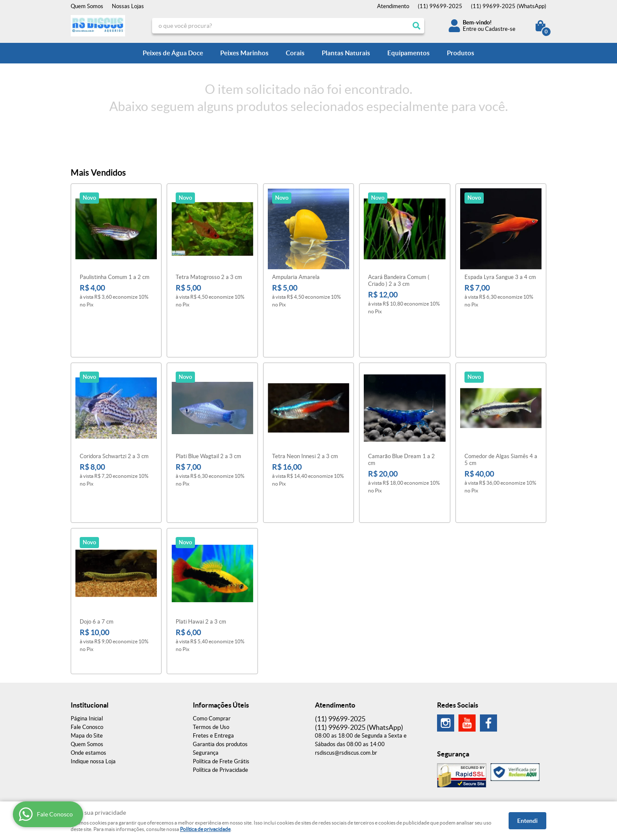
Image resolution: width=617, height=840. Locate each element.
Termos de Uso (211, 663)
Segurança (206, 689)
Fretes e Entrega (213, 672)
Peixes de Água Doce (173, 53)
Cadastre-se (500, 29)
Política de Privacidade (220, 706)
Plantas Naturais (346, 53)
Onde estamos (88, 689)
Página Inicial (87, 655)
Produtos (461, 53)
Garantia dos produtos (220, 680)
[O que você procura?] (416, 26)
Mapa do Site (87, 672)
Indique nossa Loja (93, 697)
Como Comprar (212, 655)
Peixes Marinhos (244, 53)
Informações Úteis (221, 641)
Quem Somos (87, 6)
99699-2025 (440, 6)
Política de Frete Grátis (221, 697)
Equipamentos (409, 53)
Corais (295, 53)
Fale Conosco (87, 663)
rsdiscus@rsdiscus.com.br (346, 689)
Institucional (90, 641)
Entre (470, 29)
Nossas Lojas (128, 6)
